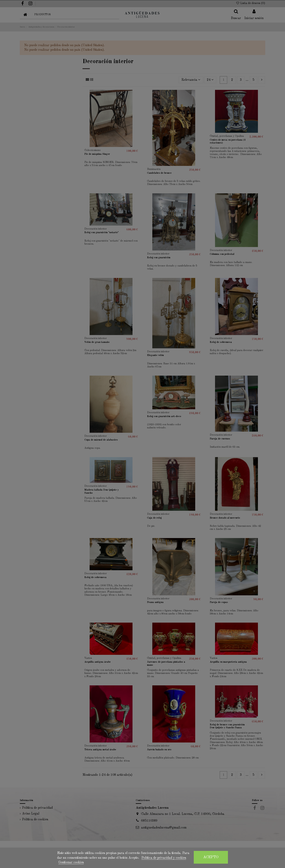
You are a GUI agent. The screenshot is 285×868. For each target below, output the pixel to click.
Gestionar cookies (71, 862)
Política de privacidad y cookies (164, 858)
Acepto (211, 857)
